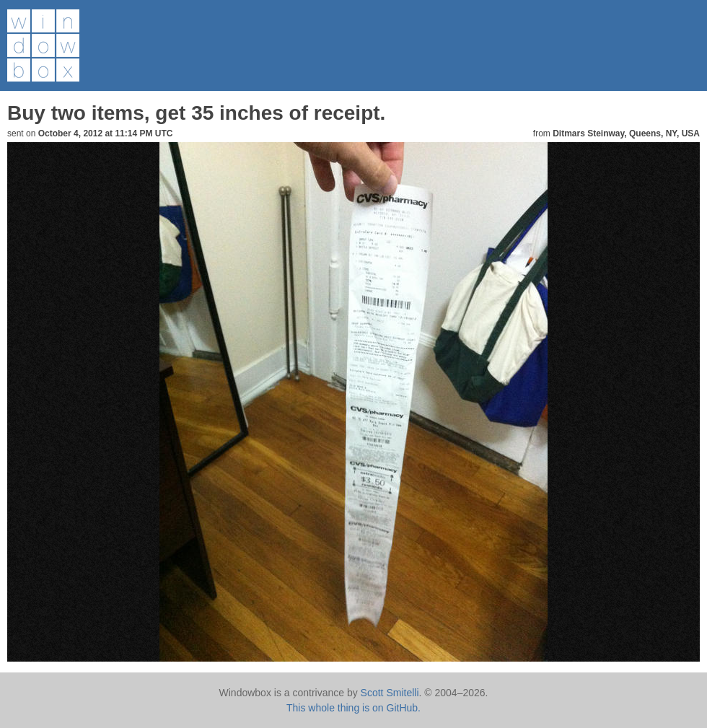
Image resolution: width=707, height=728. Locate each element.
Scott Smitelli (390, 693)
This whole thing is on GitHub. (353, 708)
